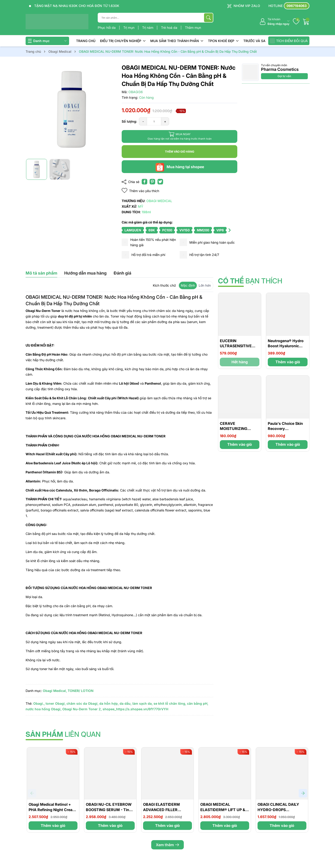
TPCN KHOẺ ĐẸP (223, 41)
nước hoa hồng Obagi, (44, 709)
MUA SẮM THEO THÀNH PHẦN (177, 41)
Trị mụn (129, 28)
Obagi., (39, 703)
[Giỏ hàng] (306, 22)
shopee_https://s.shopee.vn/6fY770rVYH (135, 709)
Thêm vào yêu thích (140, 191)
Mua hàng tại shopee (180, 167)
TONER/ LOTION (81, 691)
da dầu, (126, 703)
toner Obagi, (56, 703)
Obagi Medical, (55, 691)
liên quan (63, 734)
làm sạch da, (142, 703)
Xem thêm (167, 845)
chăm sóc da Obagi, (82, 703)
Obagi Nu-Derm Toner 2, (82, 709)
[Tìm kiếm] (208, 18)
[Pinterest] (152, 182)
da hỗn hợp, (109, 703)
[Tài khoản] (274, 22)
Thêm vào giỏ (288, 362)
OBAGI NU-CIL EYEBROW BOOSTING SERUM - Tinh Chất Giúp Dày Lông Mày (109, 810)
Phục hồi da (107, 28)
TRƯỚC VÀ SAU (256, 41)
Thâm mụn (193, 28)
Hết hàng (240, 362)
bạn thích (250, 281)
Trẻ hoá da (170, 28)
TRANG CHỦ (86, 41)
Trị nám (148, 28)
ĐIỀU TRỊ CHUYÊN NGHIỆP (123, 41)
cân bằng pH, (198, 703)
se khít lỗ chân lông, (170, 703)
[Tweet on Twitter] (160, 182)
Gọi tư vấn (284, 76)
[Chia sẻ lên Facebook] (144, 182)
